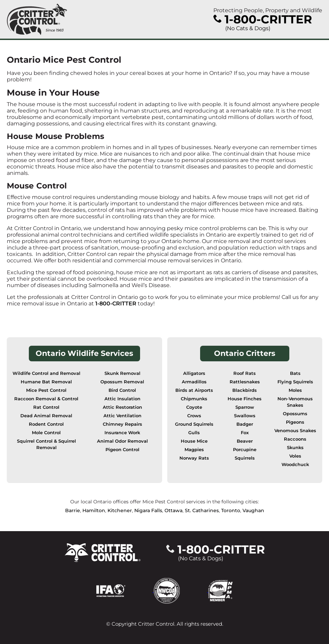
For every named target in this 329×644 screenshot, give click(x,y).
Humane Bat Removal (46, 382)
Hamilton (94, 510)
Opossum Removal (122, 382)
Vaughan (253, 510)
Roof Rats (245, 373)
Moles (295, 390)
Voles (295, 456)
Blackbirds (245, 390)
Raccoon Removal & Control (46, 399)
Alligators (194, 373)
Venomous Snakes (295, 431)
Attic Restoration (122, 407)
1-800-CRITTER (116, 304)
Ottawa (173, 510)
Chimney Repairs (122, 424)
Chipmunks (194, 399)
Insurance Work (122, 433)
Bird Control (122, 390)
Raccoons (295, 439)
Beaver (245, 441)
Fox (245, 433)
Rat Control (46, 407)
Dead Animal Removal (46, 416)
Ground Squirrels (194, 424)
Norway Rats (194, 458)
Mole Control (46, 433)
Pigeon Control (122, 450)
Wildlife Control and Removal (46, 373)
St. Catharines (202, 510)
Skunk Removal (122, 373)
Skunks (295, 448)
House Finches (245, 399)
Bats (295, 373)
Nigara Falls (148, 510)
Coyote (194, 407)
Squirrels (245, 458)
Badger (245, 424)
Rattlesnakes (245, 382)
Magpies (194, 450)
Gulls (194, 433)
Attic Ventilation (122, 416)
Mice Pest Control (46, 390)
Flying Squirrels (295, 382)
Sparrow (245, 407)
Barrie (73, 510)
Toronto (231, 510)
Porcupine (245, 450)
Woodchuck (295, 465)
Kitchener (120, 510)
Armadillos (194, 382)
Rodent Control (46, 424)
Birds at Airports (194, 390)
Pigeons (295, 422)
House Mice (194, 441)
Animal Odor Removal (122, 441)
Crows (194, 416)
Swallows (245, 416)
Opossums (295, 414)
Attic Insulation (122, 399)
